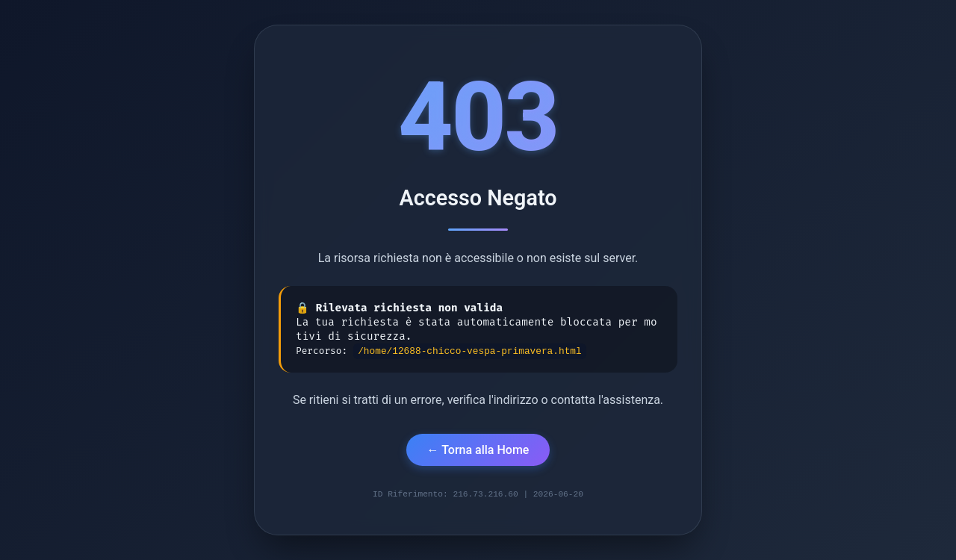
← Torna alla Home (478, 448)
